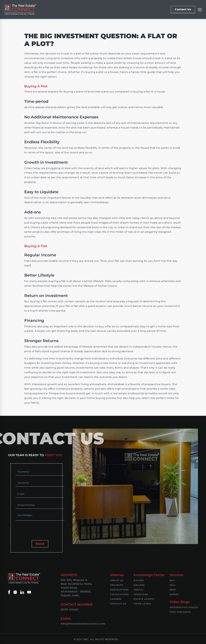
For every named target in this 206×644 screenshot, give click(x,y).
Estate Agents (144, 599)
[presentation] (40, 531)
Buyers (139, 580)
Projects (117, 585)
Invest (174, 594)
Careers (116, 599)
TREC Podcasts (180, 612)
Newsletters (119, 590)
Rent (173, 590)
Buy (172, 580)
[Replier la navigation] (200, 9)
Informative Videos (184, 607)
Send (40, 544)
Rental (139, 590)
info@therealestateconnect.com (83, 624)
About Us (117, 580)
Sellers (139, 585)
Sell (173, 585)
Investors (141, 594)
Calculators (119, 594)
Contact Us (183, 9)
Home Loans (142, 604)
